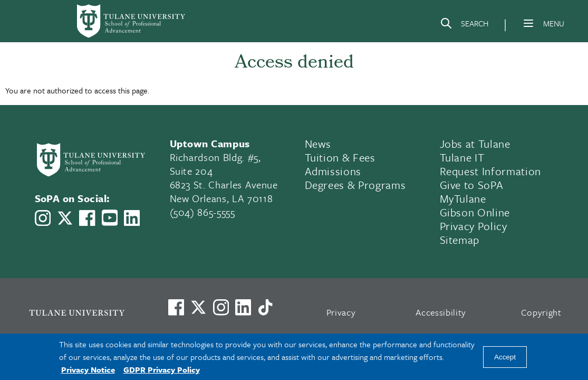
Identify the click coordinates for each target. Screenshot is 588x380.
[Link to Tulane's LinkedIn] (243, 307)
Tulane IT (462, 157)
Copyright (541, 312)
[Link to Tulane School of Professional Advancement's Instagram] (43, 218)
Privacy (341, 312)
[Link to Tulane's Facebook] (221, 307)
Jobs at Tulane (475, 144)
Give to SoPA (472, 185)
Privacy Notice (88, 369)
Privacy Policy (474, 226)
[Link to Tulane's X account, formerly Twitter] (198, 307)
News (318, 144)
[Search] (464, 25)
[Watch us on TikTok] (265, 307)
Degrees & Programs (355, 185)
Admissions (333, 171)
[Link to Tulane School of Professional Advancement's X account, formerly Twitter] (65, 218)
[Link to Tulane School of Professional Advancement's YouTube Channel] (110, 218)
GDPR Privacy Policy (162, 369)
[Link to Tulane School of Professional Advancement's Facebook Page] (87, 218)
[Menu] (528, 23)
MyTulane (463, 198)
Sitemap (460, 240)
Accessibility (441, 312)
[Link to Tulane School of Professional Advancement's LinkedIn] (132, 218)
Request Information (491, 171)
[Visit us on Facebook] (176, 307)
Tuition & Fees (340, 157)
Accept (505, 357)
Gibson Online (475, 212)
